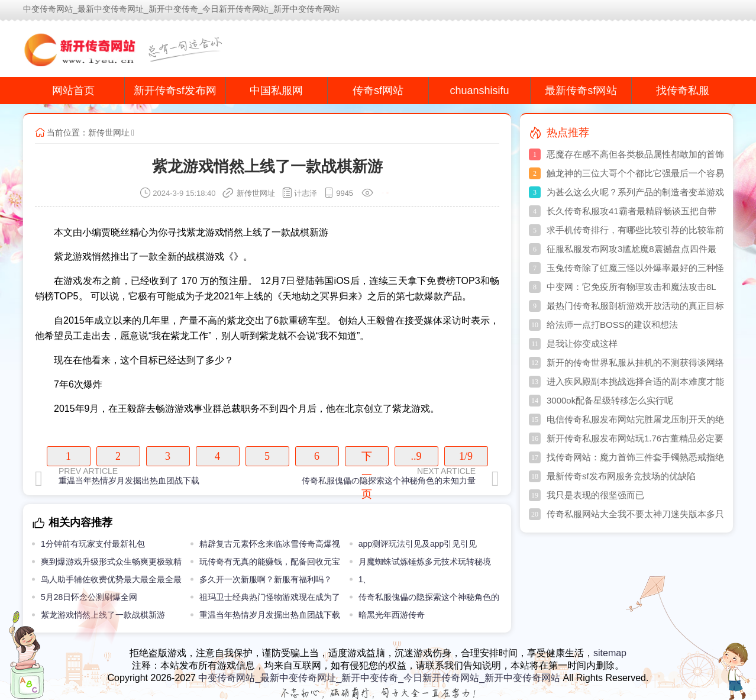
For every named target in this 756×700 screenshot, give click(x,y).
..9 (416, 456)
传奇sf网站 (378, 91)
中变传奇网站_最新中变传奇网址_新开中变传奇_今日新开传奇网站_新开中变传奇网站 (379, 678)
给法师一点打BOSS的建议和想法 (612, 325)
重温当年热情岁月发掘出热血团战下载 (129, 480)
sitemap (610, 653)
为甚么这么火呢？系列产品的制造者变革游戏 (635, 192)
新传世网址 (109, 133)
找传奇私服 (683, 91)
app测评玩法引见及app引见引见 (418, 544)
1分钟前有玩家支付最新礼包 (93, 544)
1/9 (466, 456)
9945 (345, 193)
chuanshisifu (480, 91)
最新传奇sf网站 (581, 91)
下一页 (367, 458)
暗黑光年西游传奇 (392, 615)
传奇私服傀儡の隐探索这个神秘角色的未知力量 (389, 480)
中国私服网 (276, 91)
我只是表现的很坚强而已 (595, 495)
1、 (365, 579)
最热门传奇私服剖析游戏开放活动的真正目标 (635, 306)
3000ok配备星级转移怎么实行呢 (610, 400)
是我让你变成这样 (582, 343)
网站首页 (73, 91)
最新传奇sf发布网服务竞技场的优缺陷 (621, 476)
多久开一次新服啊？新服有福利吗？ (266, 579)
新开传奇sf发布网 (175, 91)
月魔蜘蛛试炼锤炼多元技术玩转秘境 (425, 562)
